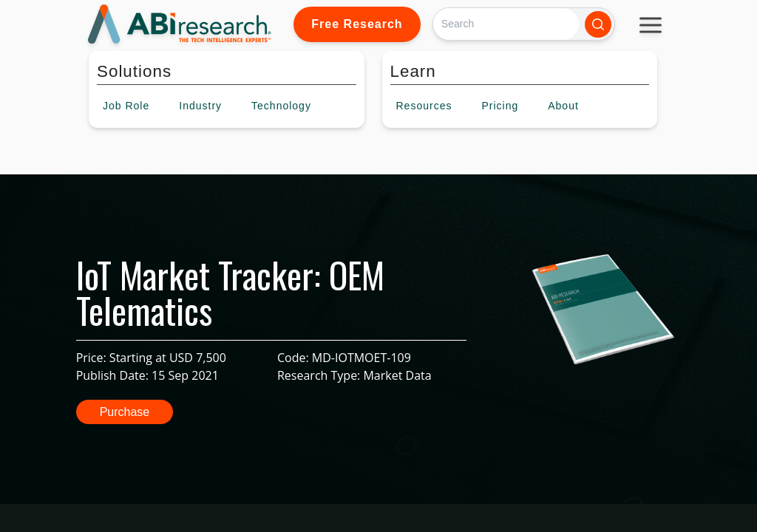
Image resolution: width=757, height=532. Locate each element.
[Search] (506, 24)
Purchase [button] (125, 412)
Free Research (357, 24)
